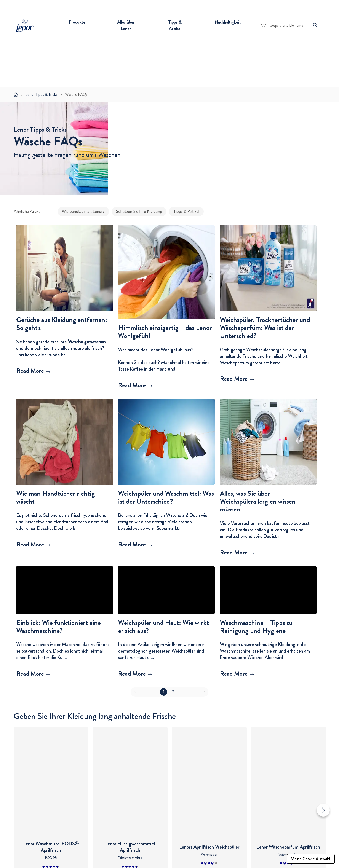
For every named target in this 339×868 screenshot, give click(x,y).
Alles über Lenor (131, 848)
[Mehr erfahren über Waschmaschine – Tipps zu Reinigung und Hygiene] (268, 681)
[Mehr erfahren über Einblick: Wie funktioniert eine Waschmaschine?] (65, 681)
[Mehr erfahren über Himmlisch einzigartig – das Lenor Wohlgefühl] (166, 392)
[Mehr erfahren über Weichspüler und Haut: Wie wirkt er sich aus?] (166, 681)
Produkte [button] (77, 22)
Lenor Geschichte (130, 858)
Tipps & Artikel (186, 218)
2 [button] (173, 699)
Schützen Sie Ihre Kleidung (139, 218)
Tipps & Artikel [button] (175, 25)
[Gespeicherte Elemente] (282, 25)
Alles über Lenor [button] (126, 25)
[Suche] (315, 25)
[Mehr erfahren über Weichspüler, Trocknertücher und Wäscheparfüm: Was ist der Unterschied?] (268, 386)
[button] (65, 346)
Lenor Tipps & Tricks (42, 94)
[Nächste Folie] (323, 769)
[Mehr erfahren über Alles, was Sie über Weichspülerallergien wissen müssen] (268, 560)
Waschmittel (75, 858)
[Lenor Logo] (26, 25)
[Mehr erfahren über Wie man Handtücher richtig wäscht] (65, 552)
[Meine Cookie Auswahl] (311, 859)
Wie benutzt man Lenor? (83, 218)
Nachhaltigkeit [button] (228, 22)
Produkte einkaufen (84, 848)
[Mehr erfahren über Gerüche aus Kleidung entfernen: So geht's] (65, 378)
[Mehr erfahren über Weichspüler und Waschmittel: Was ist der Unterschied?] (166, 552)
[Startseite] (16, 95)
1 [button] (164, 699)
